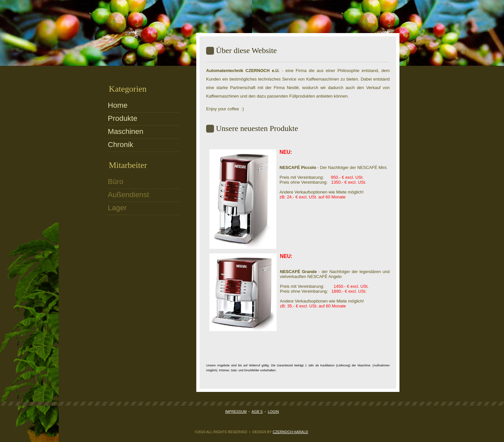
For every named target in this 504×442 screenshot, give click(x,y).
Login (273, 412)
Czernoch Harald (290, 432)
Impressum (236, 412)
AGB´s (257, 412)
